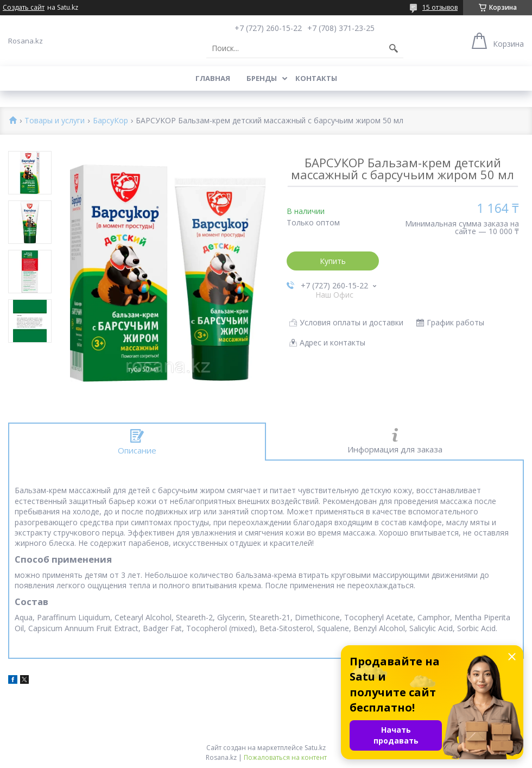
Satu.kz (315, 748)
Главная (213, 78)
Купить (333, 261)
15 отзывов (440, 7)
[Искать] (394, 48)
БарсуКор (110, 121)
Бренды (262, 78)
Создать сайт (24, 8)
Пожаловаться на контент (285, 757)
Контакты (316, 78)
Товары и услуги (55, 121)
